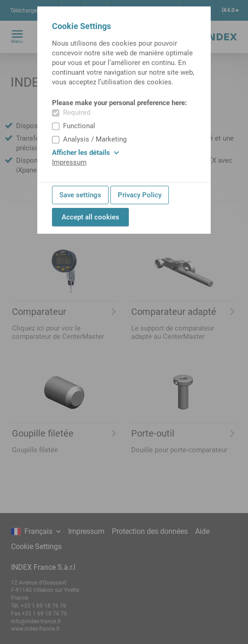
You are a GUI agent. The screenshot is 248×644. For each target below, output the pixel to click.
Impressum (69, 162)
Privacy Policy (140, 195)
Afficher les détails (86, 153)
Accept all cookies (90, 217)
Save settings (80, 195)
